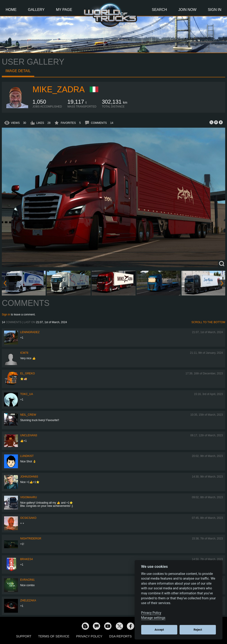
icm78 (24, 353)
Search (159, 10)
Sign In (215, 10)
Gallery (36, 10)
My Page (64, 10)
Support (24, 636)
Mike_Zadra (59, 89)
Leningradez (30, 332)
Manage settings (153, 618)
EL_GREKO (28, 373)
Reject (198, 630)
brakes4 (26, 559)
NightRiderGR (31, 539)
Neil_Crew (28, 415)
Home (11, 10)
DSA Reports (120, 636)
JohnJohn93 (29, 477)
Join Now (187, 10)
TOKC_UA (27, 394)
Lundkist (27, 456)
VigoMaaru (28, 497)
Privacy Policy (89, 636)
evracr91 (27, 580)
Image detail (18, 71)
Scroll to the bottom (208, 322)
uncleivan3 (29, 435)
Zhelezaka (28, 600)
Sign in (6, 315)
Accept (159, 630)
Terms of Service (54, 636)
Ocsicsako (28, 518)
